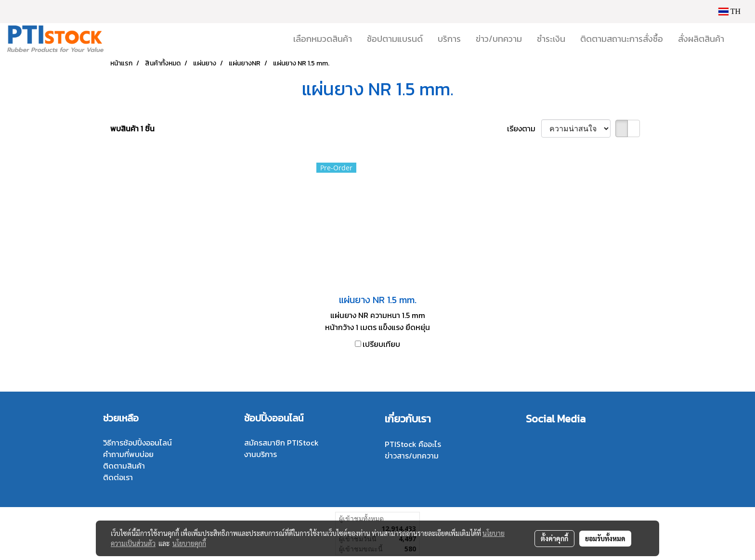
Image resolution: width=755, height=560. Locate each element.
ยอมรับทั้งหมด (605, 538)
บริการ (449, 39)
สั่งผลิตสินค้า (701, 39)
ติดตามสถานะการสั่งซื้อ (622, 39)
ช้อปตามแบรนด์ (395, 39)
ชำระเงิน (551, 39)
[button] (740, 39)
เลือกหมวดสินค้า (323, 39)
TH (729, 11)
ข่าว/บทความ (499, 39)
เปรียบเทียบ (381, 344)
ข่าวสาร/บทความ (412, 456)
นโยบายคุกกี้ (189, 543)
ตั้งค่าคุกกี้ (554, 538)
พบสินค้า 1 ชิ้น (132, 128)
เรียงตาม (524, 128)
